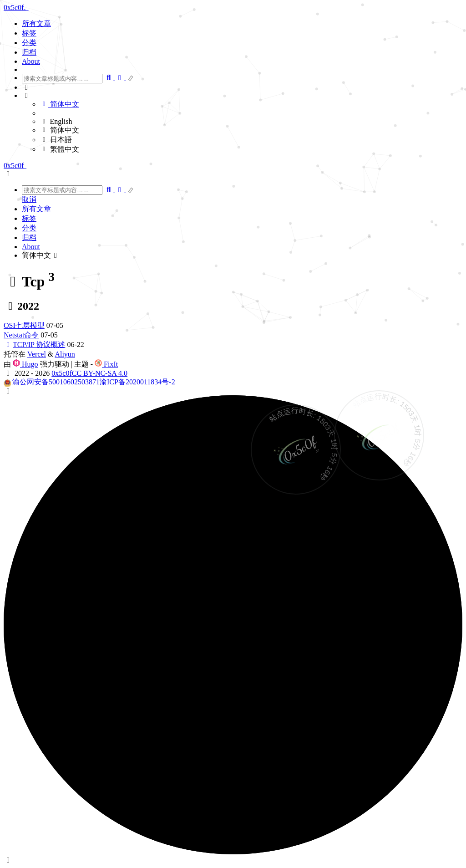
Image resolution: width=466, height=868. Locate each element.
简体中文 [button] (41, 255)
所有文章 (36, 23)
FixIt (106, 364)
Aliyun (65, 354)
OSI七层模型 (24, 325)
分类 (29, 43)
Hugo (25, 364)
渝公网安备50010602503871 (56, 382)
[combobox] (62, 79)
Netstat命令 (21, 335)
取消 (29, 199)
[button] (242, 87)
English (56, 121)
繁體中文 (60, 149)
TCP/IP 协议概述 (34, 345)
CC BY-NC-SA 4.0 (100, 373)
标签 (29, 33)
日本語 (56, 140)
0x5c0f (61, 373)
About (31, 61)
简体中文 (60, 104)
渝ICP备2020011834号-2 (137, 382)
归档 (29, 52)
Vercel (37, 354)
